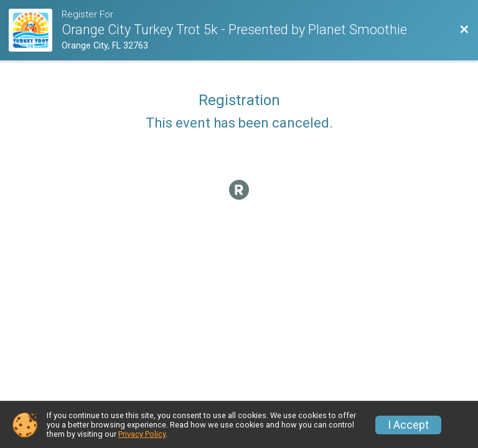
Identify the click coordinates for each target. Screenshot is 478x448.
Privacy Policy (142, 434)
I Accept (408, 425)
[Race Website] (35, 30)
